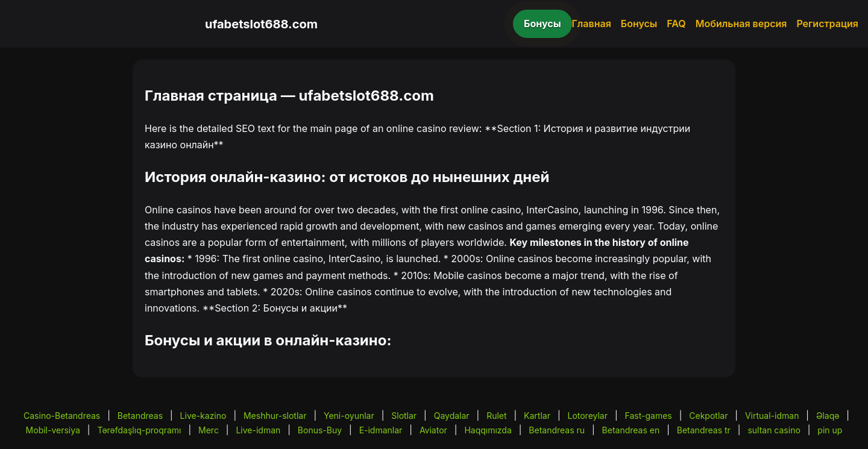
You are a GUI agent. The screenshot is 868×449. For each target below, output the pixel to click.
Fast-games (649, 416)
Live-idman (258, 430)
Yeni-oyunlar (349, 416)
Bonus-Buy (320, 430)
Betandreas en (631, 430)
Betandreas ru (557, 430)
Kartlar (537, 416)
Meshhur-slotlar (275, 416)
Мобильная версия (741, 24)
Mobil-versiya (53, 430)
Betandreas (140, 416)
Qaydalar (452, 416)
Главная (592, 24)
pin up (830, 430)
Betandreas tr (704, 430)
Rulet (496, 416)
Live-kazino (203, 416)
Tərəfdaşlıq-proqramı (139, 430)
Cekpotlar (708, 416)
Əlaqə (828, 416)
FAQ (676, 24)
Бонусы (542, 24)
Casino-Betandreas (62, 416)
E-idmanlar (381, 430)
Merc (209, 430)
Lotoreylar (587, 416)
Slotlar (404, 416)
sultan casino (774, 430)
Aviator (433, 430)
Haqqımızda (488, 430)
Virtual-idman (772, 416)
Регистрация (827, 24)
